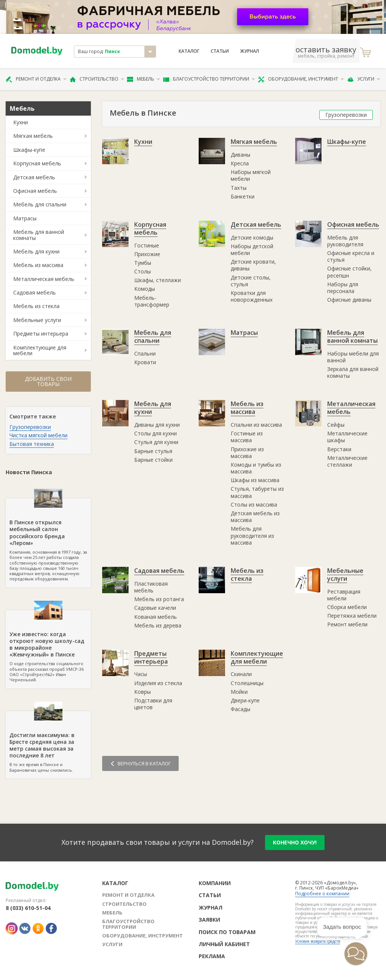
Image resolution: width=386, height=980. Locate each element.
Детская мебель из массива (255, 517)
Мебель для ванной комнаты (39, 235)
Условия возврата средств (318, 941)
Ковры (142, 692)
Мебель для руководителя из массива (252, 535)
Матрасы (25, 218)
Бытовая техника (32, 444)
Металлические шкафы (347, 437)
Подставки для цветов (153, 704)
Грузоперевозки (30, 427)
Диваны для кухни (157, 425)
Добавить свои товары (48, 381)
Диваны (240, 155)
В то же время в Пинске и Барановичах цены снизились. (48, 742)
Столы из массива (254, 505)
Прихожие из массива (247, 453)
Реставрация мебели (344, 595)
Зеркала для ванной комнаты (353, 372)
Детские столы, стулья (251, 281)
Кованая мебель (155, 617)
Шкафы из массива (255, 480)
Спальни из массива (256, 425)
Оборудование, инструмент (301, 79)
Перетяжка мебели (352, 616)
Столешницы (247, 683)
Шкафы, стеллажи (158, 280)
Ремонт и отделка (36, 79)
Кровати (145, 362)
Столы (142, 271)
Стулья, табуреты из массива (257, 492)
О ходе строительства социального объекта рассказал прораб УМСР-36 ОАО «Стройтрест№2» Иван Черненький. (48, 646)
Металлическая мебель (44, 279)
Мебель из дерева (158, 625)
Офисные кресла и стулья (351, 256)
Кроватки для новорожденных (252, 296)
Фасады (240, 709)
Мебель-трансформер (152, 301)
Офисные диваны (349, 300)
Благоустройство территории (209, 79)
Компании (215, 883)
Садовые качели (155, 608)
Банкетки (243, 196)
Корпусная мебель (37, 163)
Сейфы (336, 425)
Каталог (189, 51)
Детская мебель (34, 177)
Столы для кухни (155, 433)
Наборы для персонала (343, 288)
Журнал (250, 51)
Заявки (209, 920)
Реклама (212, 956)
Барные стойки (153, 460)
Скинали (241, 674)
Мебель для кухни (36, 251)
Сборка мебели (347, 607)
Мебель (144, 79)
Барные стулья (153, 451)
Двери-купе (245, 700)
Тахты (239, 188)
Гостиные (147, 245)
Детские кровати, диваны (253, 265)
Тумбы (143, 263)
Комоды (145, 289)
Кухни (21, 122)
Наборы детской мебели (252, 250)
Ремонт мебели (347, 624)
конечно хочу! (295, 842)
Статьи (220, 51)
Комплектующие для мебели (40, 350)
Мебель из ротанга (159, 599)
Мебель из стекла (36, 306)
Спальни (145, 353)
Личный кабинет (224, 944)
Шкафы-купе (29, 150)
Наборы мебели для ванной (353, 357)
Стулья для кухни (156, 442)
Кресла (240, 163)
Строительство (97, 79)
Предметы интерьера (41, 334)
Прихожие (147, 254)
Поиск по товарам (227, 932)
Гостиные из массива (247, 437)
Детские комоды (252, 237)
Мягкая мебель (33, 136)
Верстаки (339, 449)
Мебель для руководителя (345, 241)
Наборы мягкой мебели (251, 175)
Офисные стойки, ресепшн (349, 272)
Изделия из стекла (158, 683)
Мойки (239, 692)
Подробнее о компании (322, 894)
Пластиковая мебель (151, 587)
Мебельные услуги (37, 320)
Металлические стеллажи (347, 461)
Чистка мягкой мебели (38, 435)
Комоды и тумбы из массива (256, 468)
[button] (356, 954)
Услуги (364, 79)
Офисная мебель (35, 191)
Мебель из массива (38, 265)
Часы (141, 674)
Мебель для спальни (40, 204)
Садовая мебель (34, 292)
